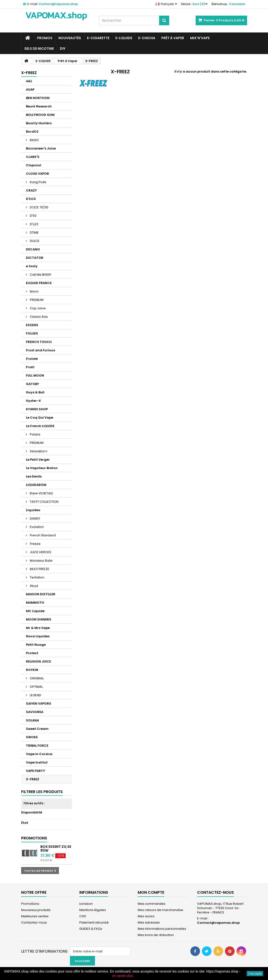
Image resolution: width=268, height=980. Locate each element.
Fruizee (32, 359)
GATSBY (32, 384)
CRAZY (31, 190)
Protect (32, 653)
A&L (29, 81)
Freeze (35, 544)
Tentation (37, 577)
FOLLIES (32, 333)
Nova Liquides (38, 636)
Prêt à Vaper (173, 38)
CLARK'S (33, 157)
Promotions (34, 838)
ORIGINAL (36, 678)
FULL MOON (35, 375)
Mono (34, 291)
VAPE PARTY (35, 771)
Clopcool (34, 165)
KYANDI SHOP (37, 409)
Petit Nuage (36, 645)
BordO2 (32, 132)
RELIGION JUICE (38, 661)
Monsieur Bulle (41, 561)
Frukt (30, 367)
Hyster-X (33, 401)
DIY (63, 49)
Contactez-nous (34, 922)
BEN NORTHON (38, 98)
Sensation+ (38, 451)
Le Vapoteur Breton (42, 468)
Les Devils (34, 476)
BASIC (34, 140)
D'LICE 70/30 (39, 207)
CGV (83, 916)
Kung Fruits (38, 182)
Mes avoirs (146, 916)
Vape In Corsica (39, 754)
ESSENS (32, 325)
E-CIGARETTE (98, 38)
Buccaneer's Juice (41, 148)
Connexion (237, 4)
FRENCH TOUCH (39, 342)
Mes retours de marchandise (160, 910)
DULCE (34, 241)
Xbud (34, 586)
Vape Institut (37, 762)
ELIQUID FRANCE (39, 283)
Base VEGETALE (41, 493)
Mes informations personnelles (162, 929)
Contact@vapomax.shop (218, 923)
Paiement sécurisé (94, 922)
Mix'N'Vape (200, 38)
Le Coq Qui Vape (40, 418)
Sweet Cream (37, 729)
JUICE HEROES (40, 552)
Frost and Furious (41, 350)
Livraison (86, 904)
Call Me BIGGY (40, 275)
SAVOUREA (35, 712)
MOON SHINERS (39, 619)
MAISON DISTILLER (41, 594)
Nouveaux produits (36, 910)
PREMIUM (36, 300)
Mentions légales (93, 910)
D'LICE (31, 199)
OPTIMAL (36, 687)
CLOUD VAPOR (37, 174)
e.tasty (32, 266)
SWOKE (32, 737)
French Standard (42, 535)
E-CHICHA (147, 38)
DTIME (34, 233)
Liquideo (33, 510)
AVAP (30, 90)
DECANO (33, 249)
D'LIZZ (34, 224)
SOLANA (32, 720)
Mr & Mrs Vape (38, 628)
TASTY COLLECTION (44, 502)
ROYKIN (32, 670)
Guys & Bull (35, 392)
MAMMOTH (35, 603)
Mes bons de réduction (156, 935)
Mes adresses (149, 922)
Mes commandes (152, 904)
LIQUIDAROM (36, 485)
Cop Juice (37, 308)
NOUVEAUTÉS (70, 38)
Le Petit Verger (38, 460)
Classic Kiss (38, 317)
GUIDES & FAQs (91, 929)
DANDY (35, 518)
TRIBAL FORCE (37, 746)
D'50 (33, 216)
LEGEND (35, 695)
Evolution (36, 527)
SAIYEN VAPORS (39, 704)
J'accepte (255, 974)
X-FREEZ (33, 779)
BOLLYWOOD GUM (40, 115)
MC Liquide (35, 611)
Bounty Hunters (39, 123)
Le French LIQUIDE (40, 426)
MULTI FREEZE (39, 569)
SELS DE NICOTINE (39, 49)
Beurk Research (39, 106)
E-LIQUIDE (124, 38)
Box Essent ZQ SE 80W (56, 849)
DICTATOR (35, 258)
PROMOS (45, 38)
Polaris (35, 434)
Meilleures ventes (35, 916)
